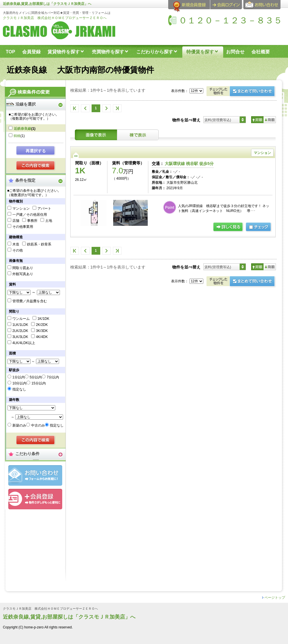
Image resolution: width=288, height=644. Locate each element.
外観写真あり (23, 274)
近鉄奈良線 (22, 129)
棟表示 (138, 135)
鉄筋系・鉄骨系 (39, 244)
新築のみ (19, 425)
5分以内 (36, 377)
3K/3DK (42, 331)
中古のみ (38, 425)
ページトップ (275, 598)
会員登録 (35, 499)
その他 (18, 250)
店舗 (16, 221)
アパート (44, 209)
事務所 (32, 221)
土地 (49, 221)
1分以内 (19, 377)
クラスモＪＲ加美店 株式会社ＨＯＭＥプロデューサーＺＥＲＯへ (55, 18)
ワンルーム (21, 319)
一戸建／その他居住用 (30, 215)
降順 (270, 120)
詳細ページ (228, 227)
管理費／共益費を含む (30, 301)
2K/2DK (42, 325)
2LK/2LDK (20, 331)
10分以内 (19, 383)
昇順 (257, 120)
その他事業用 (23, 227)
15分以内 (38, 383)
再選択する (36, 151)
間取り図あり (23, 268)
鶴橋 (17, 136)
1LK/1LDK (20, 325)
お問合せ (35, 475)
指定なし (19, 389)
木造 (16, 244)
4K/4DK (42, 337)
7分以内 (53, 377)
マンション (21, 209)
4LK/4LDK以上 (24, 343)
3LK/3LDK (20, 337)
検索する (36, 166)
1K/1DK (43, 319)
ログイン (226, 5)
